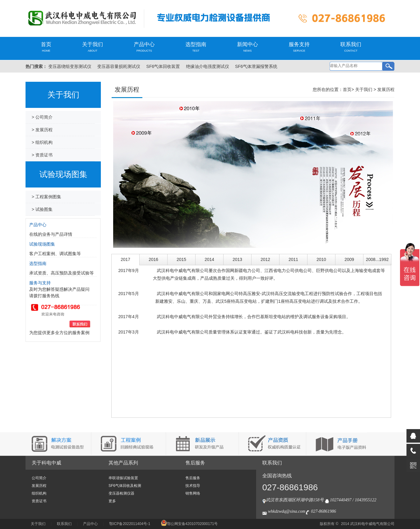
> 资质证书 (42, 155)
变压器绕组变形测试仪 (70, 66)
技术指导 (193, 486)
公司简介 (39, 478)
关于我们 (93, 47)
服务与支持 (40, 283)
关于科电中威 (46, 463)
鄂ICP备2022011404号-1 (130, 524)
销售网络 (193, 493)
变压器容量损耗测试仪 (119, 66)
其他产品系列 (123, 463)
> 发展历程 (42, 130)
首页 (46, 47)
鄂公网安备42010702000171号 (189, 524)
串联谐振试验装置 (123, 478)
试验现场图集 (42, 244)
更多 (112, 501)
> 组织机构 (42, 142)
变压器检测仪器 (121, 493)
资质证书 (39, 501)
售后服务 (195, 463)
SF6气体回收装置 (163, 66)
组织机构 (39, 493)
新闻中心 (248, 47)
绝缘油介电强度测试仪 (208, 66)
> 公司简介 (42, 117)
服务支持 (299, 47)
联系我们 (351, 47)
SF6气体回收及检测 (125, 486)
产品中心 (144, 47)
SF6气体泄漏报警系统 (256, 66)
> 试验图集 (42, 209)
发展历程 (386, 89)
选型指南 (196, 47)
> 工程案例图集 (46, 197)
